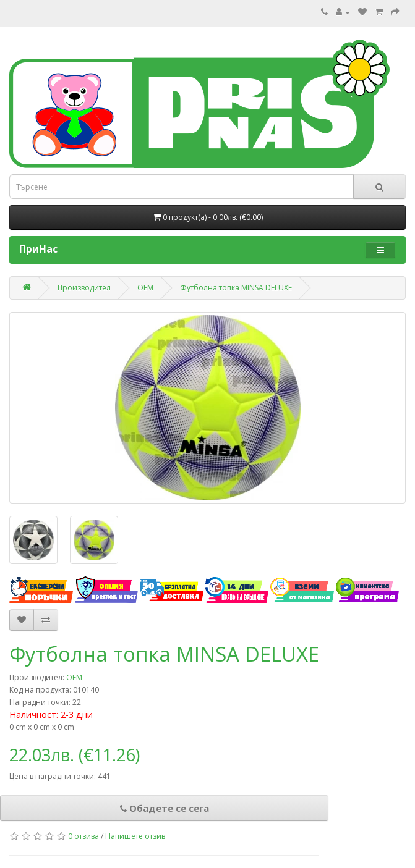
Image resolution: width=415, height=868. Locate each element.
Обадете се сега (165, 808)
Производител (84, 288)
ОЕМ (145, 288)
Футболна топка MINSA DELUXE (236, 288)
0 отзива (83, 836)
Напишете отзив (135, 836)
